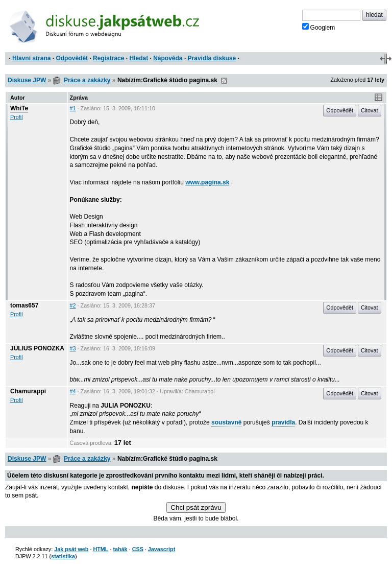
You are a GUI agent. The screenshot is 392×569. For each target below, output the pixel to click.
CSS (138, 549)
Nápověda (168, 58)
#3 (73, 348)
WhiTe (19, 108)
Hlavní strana (31, 58)
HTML (101, 549)
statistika (63, 556)
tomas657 (24, 305)
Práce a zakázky (87, 80)
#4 (73, 391)
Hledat (139, 58)
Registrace (108, 58)
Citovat (370, 110)
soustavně (226, 422)
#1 (73, 108)
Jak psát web (71, 549)
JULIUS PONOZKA (37, 348)
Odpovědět (72, 58)
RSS (224, 81)
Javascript (162, 549)
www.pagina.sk (207, 182)
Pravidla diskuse (212, 58)
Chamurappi (28, 391)
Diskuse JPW (27, 80)
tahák (120, 549)
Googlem (319, 27)
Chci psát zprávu (196, 507)
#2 (73, 305)
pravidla (283, 422)
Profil (17, 117)
